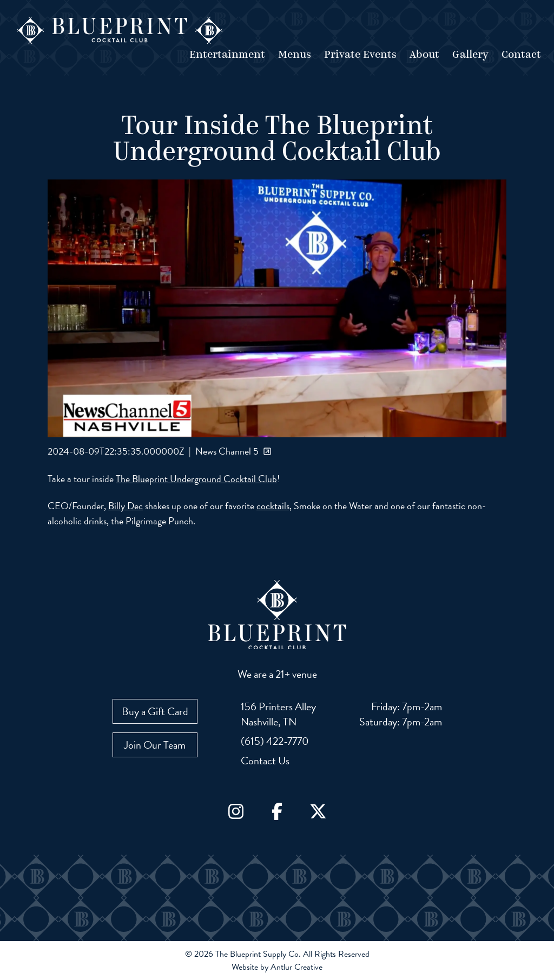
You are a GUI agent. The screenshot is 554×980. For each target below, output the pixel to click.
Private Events (360, 55)
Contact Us (265, 761)
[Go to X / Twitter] (318, 811)
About (424, 55)
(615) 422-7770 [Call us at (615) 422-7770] (275, 741)
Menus (295, 55)
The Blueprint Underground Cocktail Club (196, 479)
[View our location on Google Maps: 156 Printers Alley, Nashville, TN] (278, 714)
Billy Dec (126, 506)
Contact (521, 55)
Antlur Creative (296, 967)
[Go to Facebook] (277, 811)
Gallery (470, 55)
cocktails (273, 506)
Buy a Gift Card (155, 711)
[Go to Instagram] (236, 811)
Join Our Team (155, 745)
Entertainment (227, 55)
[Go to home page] (120, 30)
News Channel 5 (233, 451)
